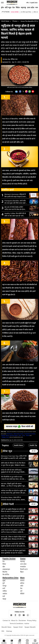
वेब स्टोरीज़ (6, 574)
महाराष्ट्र (23, 7)
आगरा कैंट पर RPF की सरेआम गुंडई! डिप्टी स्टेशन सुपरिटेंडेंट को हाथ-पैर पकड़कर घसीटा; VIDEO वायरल (13, 552)
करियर (22, 583)
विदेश (18, 7)
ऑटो (22, 586)
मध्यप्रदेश (23, 567)
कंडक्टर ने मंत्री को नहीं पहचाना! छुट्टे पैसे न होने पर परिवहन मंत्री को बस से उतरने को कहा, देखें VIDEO (13, 524)
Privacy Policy (32, 620)
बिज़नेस (5, 572)
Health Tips (34, 445)
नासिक (5, 591)
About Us (14, 620)
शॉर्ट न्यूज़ (8, 7)
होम (2, 7)
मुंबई (4, 581)
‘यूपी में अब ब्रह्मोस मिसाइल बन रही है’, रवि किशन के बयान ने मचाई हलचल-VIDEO (13, 510)
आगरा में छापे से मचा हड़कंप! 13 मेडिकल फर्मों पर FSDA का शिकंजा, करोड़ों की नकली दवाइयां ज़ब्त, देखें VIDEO (13, 531)
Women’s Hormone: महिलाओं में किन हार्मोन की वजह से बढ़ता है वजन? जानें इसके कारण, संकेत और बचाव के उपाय (15, 195)
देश (14, 7)
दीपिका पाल (14, 59)
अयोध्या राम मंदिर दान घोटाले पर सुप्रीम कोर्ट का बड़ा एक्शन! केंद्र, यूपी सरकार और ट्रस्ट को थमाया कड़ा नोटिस (14, 492)
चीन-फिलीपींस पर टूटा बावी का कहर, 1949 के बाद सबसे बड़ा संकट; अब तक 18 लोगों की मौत (14, 478)
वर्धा (4, 596)
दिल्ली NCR (24, 569)
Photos (15, 21)
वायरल (22, 581)
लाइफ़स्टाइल (6, 569)
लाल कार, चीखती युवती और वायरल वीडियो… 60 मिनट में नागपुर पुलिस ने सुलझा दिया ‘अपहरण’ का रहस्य (14, 485)
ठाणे (4, 588)
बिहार (22, 572)
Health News (18, 445)
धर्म (21, 591)
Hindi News (5, 21)
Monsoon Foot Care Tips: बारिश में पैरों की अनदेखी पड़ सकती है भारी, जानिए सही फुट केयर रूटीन (14, 457)
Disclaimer (22, 620)
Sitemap (9, 631)
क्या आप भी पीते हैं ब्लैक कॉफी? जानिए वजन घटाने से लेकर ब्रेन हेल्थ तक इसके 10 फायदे (15, 208)
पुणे (4, 583)
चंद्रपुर (4, 599)
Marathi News (6, 627)
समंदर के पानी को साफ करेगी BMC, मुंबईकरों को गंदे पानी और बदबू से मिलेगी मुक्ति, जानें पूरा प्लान (13, 471)
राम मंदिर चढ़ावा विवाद (26, 12)
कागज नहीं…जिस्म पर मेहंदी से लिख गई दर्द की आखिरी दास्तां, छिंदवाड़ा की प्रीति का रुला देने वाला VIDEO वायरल (13, 538)
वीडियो (22, 594)
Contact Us (6, 620)
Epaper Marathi (30, 627)
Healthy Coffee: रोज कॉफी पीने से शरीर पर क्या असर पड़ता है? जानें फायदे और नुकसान (15, 215)
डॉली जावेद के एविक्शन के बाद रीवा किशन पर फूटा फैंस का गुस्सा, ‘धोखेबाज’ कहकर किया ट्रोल (13, 464)
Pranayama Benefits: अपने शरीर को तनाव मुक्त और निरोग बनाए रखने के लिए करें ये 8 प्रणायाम (16, 202)
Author (27, 623)
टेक (21, 588)
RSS (3, 631)
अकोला (5, 594)
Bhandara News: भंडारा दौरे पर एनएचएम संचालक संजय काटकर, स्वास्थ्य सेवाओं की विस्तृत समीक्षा (13, 499)
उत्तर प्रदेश (31, 7)
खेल (4, 567)
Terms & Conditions (17, 623)
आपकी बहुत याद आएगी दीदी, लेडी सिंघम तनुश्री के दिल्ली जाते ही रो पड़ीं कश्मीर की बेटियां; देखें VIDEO (13, 545)
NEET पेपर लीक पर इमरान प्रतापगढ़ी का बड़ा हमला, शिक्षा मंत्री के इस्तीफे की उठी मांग (13, 517)
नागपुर (4, 586)
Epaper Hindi (18, 627)
